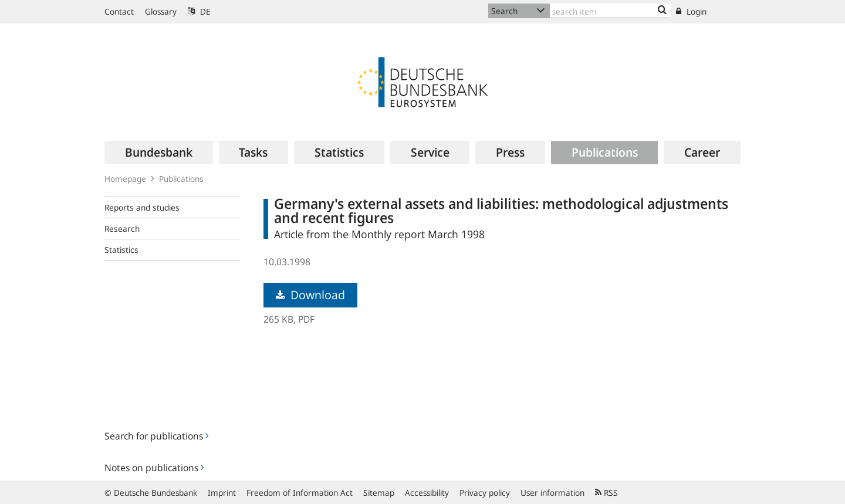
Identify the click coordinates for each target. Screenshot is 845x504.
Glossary (161, 11)
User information (552, 493)
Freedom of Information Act (300, 493)
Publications (181, 179)
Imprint (222, 493)
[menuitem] (159, 153)
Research (122, 229)
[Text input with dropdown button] (610, 11)
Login (691, 11)
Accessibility (427, 493)
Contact (119, 11)
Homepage (125, 179)
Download (310, 295)
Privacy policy (485, 493)
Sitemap (379, 493)
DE (199, 11)
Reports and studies (142, 207)
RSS (606, 493)
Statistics (121, 250)
